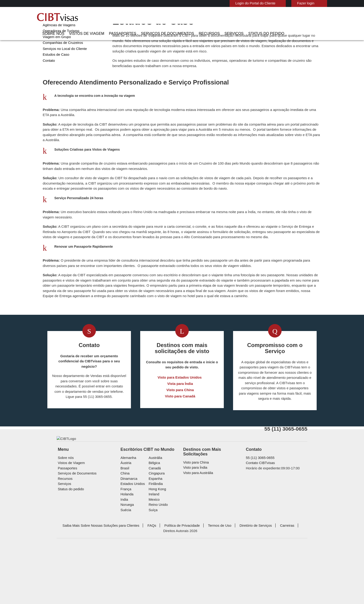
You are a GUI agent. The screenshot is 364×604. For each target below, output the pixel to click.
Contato (49, 79)
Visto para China (180, 429)
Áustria (126, 515)
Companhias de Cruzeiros (61, 61)
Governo (49, 37)
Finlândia (155, 536)
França (125, 541)
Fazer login (283, 3)
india (124, 552)
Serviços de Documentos (193, 17)
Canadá (154, 521)
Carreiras (266, 578)
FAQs (140, 578)
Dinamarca (128, 531)
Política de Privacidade (168, 578)
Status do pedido (278, 17)
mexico (153, 552)
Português (314, 3)
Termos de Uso (203, 578)
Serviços (250, 17)
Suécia (125, 562)
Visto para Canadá (180, 435)
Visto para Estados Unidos (180, 417)
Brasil (125, 521)
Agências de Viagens (58, 43)
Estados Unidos (132, 536)
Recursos (229, 17)
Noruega (127, 557)
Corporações (52, 31)
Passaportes (155, 17)
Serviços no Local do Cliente (63, 67)
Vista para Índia (180, 423)
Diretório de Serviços (237, 578)
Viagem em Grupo (55, 55)
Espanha (154, 531)
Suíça (152, 562)
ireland (153, 547)
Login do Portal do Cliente (236, 3)
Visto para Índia (194, 515)
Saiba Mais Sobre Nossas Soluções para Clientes (93, 578)
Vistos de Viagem (124, 17)
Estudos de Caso (55, 73)
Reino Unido (157, 557)
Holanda (126, 547)
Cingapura (156, 526)
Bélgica (154, 515)
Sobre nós (95, 17)
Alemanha (128, 510)
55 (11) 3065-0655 (258, 510)
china (125, 526)
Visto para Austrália (197, 521)
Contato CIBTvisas (260, 515)
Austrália (155, 510)
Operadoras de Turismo (60, 49)
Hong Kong (156, 541)
